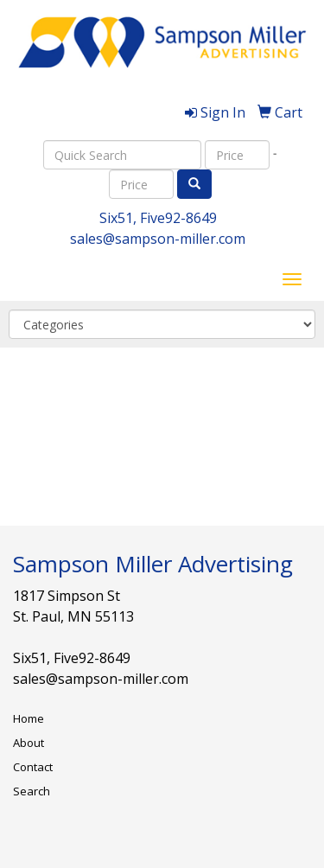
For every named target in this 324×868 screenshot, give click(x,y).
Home (29, 718)
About (29, 743)
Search (32, 791)
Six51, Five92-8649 (158, 218)
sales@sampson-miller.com (158, 239)
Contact (33, 767)
